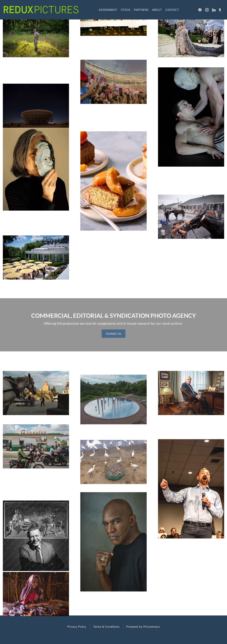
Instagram (207, 10)
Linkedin (214, 10)
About (157, 10)
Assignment (108, 10)
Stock (126, 10)
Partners (141, 10)
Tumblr (220, 10)
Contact (172, 10)
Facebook (200, 10)
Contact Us (113, 349)
